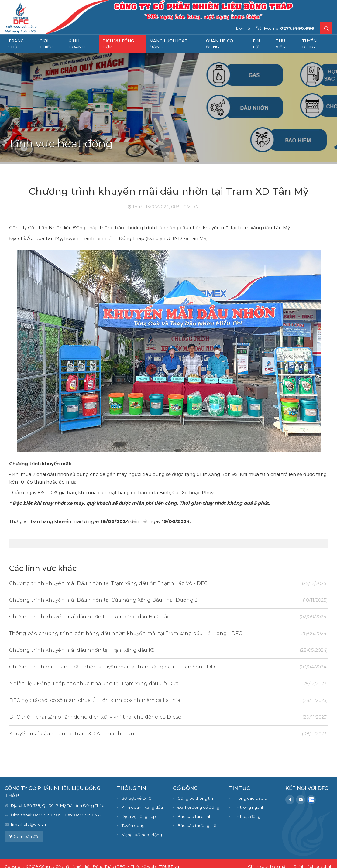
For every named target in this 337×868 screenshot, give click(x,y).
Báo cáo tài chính (194, 816)
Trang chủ (16, 44)
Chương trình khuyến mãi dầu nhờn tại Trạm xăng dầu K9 (148, 650)
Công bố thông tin (195, 798)
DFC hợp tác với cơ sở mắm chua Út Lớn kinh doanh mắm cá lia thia (148, 700)
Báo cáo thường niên (198, 825)
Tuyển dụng (309, 44)
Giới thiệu (46, 44)
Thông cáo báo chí (252, 798)
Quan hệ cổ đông (220, 44)
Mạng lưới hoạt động (169, 44)
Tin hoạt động (247, 816)
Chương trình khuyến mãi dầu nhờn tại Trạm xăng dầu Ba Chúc (148, 617)
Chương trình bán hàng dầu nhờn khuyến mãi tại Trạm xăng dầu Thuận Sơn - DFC (148, 667)
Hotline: (289, 28)
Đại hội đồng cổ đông (198, 807)
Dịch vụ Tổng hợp (118, 44)
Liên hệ (243, 28)
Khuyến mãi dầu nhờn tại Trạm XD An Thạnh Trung (148, 734)
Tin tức (257, 44)
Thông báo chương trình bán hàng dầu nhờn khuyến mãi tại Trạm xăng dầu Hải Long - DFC (148, 633)
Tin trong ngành (249, 807)
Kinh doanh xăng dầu (142, 807)
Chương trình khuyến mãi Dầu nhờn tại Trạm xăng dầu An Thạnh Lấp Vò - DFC (148, 583)
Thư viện (281, 44)
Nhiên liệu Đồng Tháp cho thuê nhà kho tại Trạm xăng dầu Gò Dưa (148, 683)
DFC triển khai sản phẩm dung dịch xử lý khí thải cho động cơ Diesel (148, 717)
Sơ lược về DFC (136, 798)
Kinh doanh (77, 44)
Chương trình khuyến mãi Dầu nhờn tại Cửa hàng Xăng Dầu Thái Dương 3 (148, 600)
